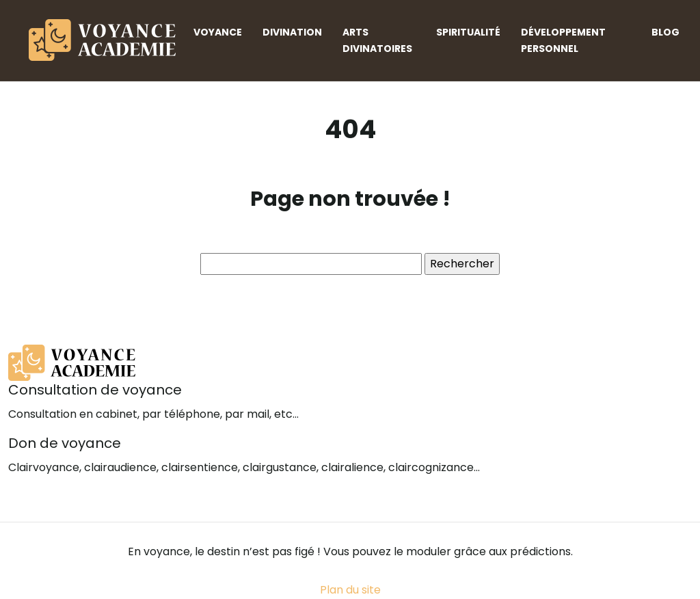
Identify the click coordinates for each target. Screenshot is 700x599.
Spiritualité (468, 32)
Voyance (218, 32)
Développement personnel (563, 40)
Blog (665, 32)
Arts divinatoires (377, 40)
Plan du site (350, 590)
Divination (292, 32)
